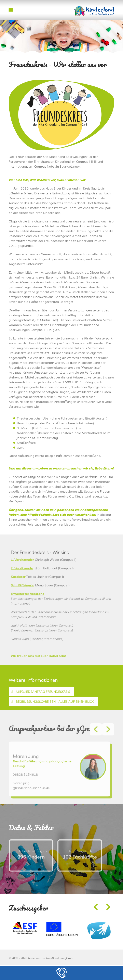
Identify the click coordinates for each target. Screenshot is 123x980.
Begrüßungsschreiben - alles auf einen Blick (55, 701)
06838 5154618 (25, 787)
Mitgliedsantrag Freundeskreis (43, 692)
